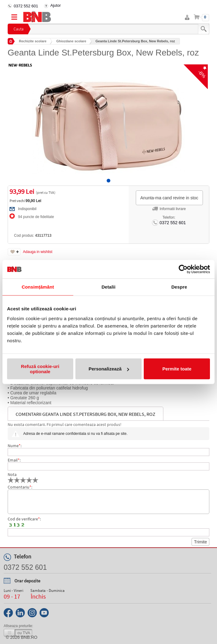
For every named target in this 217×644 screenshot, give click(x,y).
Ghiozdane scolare (71, 41)
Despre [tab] (179, 287)
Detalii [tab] (108, 287)
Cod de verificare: (24, 519)
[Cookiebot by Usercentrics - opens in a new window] (183, 269)
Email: (14, 460)
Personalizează (109, 369)
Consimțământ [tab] (38, 287)
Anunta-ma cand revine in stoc (169, 198)
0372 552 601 (26, 6)
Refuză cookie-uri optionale (40, 369)
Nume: (15, 446)
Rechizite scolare (33, 41)
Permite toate (177, 369)
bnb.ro (29, 637)
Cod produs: (33, 236)
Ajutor (55, 5)
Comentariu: (20, 487)
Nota (12, 474)
